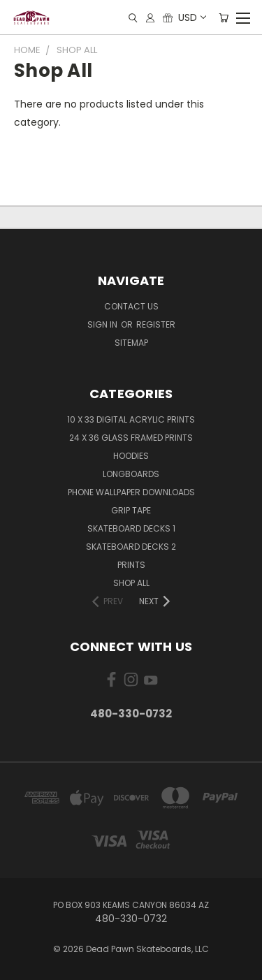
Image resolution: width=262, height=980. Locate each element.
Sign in (103, 324)
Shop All (131, 583)
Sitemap (131, 343)
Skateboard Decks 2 (131, 547)
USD (191, 17)
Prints (131, 565)
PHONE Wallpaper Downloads (131, 492)
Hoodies (131, 456)
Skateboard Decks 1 (131, 528)
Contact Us (131, 306)
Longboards (131, 474)
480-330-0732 (131, 714)
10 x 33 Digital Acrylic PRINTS (131, 419)
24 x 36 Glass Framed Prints (131, 438)
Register (156, 324)
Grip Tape (131, 510)
